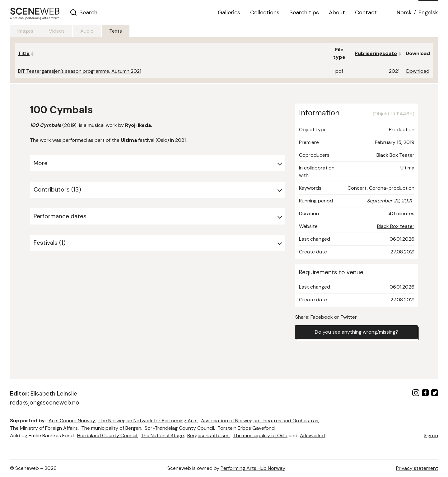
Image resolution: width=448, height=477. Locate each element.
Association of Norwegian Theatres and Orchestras (260, 421)
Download (418, 71)
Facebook (322, 317)
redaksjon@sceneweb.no (45, 403)
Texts (116, 31)
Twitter (349, 317)
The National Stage (162, 435)
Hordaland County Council (107, 435)
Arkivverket (313, 435)
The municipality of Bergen (111, 428)
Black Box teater (396, 226)
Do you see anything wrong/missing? (357, 332)
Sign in (431, 435)
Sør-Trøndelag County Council (179, 428)
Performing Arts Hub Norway (253, 468)
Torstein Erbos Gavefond (246, 428)
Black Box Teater (395, 155)
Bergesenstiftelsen (208, 435)
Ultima (407, 168)
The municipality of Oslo (260, 435)
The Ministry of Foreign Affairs (44, 428)
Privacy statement (417, 468)
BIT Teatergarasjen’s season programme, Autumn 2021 (80, 71)
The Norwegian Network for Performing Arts (148, 421)
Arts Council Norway (72, 421)
